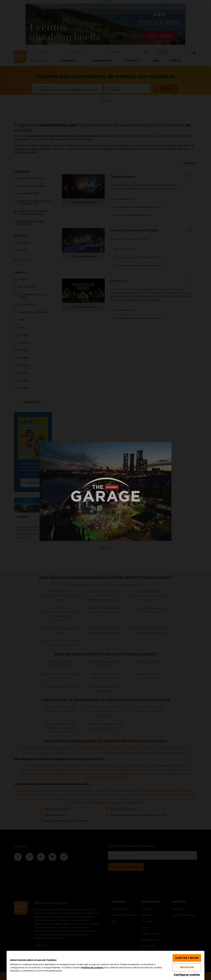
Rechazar (187, 967)
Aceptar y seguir (187, 958)
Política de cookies (92, 968)
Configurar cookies (187, 975)
